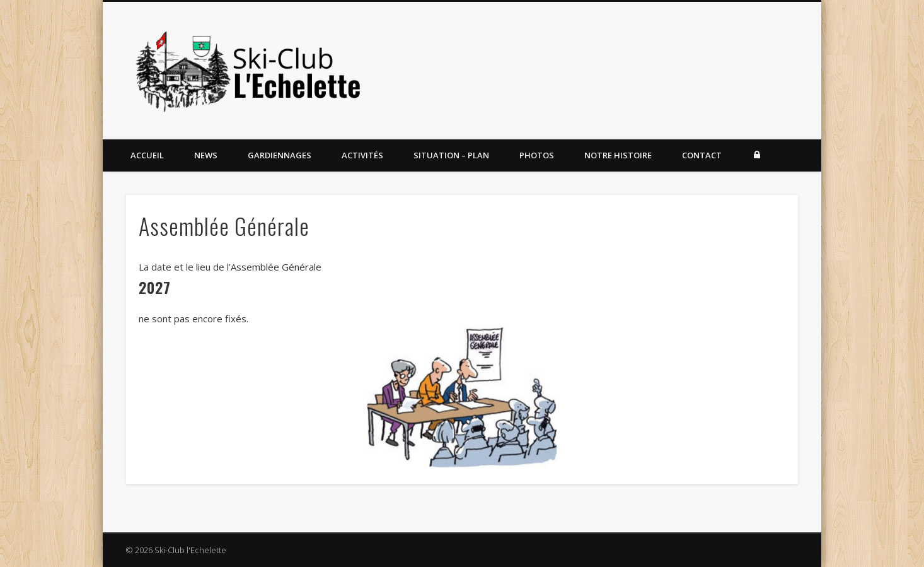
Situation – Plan (451, 155)
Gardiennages (280, 155)
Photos (537, 155)
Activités (362, 155)
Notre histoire (618, 155)
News (206, 155)
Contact (702, 155)
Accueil (147, 155)
